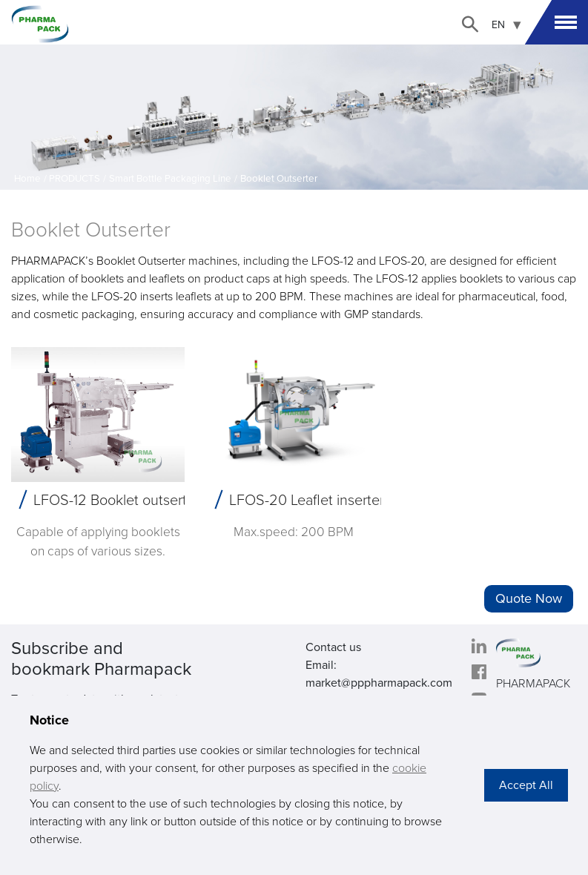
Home (27, 179)
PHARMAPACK (533, 684)
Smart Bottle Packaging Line (170, 179)
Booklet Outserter (279, 179)
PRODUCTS (75, 179)
